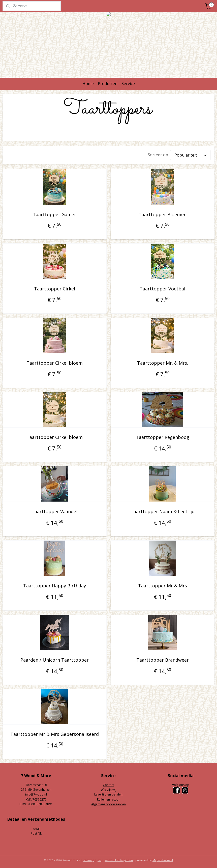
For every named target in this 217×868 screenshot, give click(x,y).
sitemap (89, 859)
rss (99, 859)
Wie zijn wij (108, 788)
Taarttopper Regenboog (163, 436)
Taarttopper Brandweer (163, 659)
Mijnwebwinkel (163, 859)
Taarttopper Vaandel (54, 510)
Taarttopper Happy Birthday (55, 584)
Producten (108, 84)
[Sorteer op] (190, 154)
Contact (108, 784)
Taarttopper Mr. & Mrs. (163, 362)
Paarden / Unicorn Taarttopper (55, 659)
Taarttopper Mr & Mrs (163, 584)
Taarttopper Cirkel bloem (55, 362)
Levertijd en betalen (108, 793)
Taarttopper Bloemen (163, 213)
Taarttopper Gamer (54, 213)
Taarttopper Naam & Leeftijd (163, 510)
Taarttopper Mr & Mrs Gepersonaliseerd (55, 733)
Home (88, 84)
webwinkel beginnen (119, 859)
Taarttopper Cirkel (55, 287)
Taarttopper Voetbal (162, 287)
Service (128, 84)
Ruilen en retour (108, 798)
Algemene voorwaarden (108, 803)
